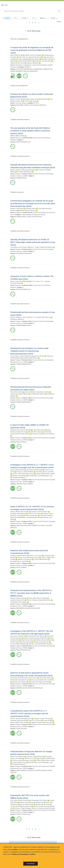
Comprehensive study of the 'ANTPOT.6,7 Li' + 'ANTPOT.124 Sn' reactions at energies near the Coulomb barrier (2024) (29, 714)
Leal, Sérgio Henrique (45, 209)
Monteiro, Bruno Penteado (18, 598)
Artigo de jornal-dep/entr (19, 86)
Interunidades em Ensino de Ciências (34, 215)
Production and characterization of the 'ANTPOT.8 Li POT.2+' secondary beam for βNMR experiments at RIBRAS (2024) (31, 593)
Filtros (7, 18)
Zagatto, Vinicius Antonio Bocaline (42, 722)
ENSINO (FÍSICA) (22, 217)
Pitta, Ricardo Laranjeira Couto (20, 680)
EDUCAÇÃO (20, 69)
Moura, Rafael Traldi (16, 55)
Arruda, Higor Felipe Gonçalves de (21, 642)
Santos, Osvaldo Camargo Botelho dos (39, 600)
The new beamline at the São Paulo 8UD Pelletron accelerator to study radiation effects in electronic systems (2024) (30, 131)
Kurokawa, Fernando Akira (43, 61)
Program (18, 174)
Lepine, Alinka (48, 720)
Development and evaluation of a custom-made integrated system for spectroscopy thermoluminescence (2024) (29, 351)
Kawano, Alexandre (33, 63)
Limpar (59, 22)
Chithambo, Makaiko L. (17, 319)
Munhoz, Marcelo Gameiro (27, 211)
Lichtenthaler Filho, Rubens (19, 602)
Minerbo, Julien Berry (17, 209)
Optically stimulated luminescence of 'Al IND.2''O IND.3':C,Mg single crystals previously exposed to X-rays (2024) (33, 242)
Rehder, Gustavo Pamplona (33, 55)
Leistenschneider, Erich (17, 600)
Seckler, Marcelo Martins (25, 61)
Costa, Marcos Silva (16, 247)
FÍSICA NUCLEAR (22, 526)
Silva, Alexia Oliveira (16, 392)
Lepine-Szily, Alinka (28, 640)
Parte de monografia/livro (19, 39)
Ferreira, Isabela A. (16, 317)
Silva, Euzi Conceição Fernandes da (30, 57)
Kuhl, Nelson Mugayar (22, 59)
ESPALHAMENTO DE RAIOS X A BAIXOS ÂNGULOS (32, 770)
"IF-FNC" (25, 18)
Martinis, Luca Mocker (19, 476)
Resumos (18, 138)
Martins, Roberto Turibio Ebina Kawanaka (23, 170)
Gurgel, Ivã (14, 211)
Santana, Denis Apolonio (41, 642)
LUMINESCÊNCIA (21, 178)
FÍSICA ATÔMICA (21, 442)
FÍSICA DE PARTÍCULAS (23, 142)
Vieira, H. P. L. (40, 281)
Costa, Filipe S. (15, 356)
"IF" (16, 18)
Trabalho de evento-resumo (20, 119)
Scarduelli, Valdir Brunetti (34, 470)
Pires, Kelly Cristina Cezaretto (38, 598)
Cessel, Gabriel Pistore (17, 470)
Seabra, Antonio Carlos (17, 63)
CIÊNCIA (27, 105)
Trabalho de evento (17, 192)
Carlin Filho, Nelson (39, 430)
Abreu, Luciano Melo (17, 281)
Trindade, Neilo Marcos (25, 172)
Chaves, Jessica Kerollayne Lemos (23, 474)
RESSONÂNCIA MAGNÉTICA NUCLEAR (28, 608)
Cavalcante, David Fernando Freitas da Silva (24, 678)
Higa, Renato (35, 59)
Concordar (31, 864)
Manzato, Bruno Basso (35, 432)
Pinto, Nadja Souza (31, 101)
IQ (38, 103)
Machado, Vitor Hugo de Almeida (20, 430)
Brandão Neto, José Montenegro (39, 476)
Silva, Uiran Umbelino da (18, 636)
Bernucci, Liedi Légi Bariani (19, 99)
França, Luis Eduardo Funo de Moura (43, 434)
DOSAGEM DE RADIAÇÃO (24, 253)
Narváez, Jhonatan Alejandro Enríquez (40, 644)
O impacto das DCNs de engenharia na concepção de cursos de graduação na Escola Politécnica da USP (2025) (32, 50)
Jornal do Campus (21, 103)
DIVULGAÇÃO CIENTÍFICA (38, 105)
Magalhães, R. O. (30, 281)
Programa (18, 212)
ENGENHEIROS (38, 69)
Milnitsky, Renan (31, 209)
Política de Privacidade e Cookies (24, 854)
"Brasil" (44, 18)
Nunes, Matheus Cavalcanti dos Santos (32, 356)
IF (30, 67)
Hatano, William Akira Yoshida (45, 474)
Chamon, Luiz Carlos (35, 514)
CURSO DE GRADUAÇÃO (30, 71)
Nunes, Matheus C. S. (30, 247)
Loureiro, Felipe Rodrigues (18, 644)
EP (25, 67)
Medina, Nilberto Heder (17, 136)
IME (28, 67)
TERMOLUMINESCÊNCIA (24, 325)
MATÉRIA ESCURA (22, 688)
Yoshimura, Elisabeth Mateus (38, 99)
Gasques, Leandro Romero (25, 472)
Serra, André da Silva (27, 804)
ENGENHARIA (28, 69)
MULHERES (20, 105)
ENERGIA (19, 484)
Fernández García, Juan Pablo (45, 472)
